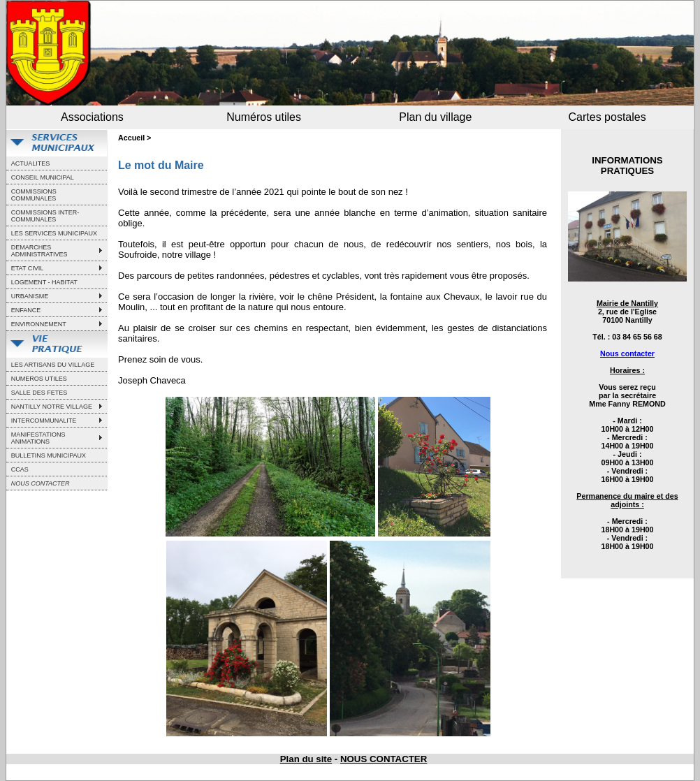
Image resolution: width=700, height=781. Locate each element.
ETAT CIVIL (28, 268)
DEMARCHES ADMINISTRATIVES (39, 251)
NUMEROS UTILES (39, 379)
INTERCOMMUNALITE (44, 421)
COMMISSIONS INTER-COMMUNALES (45, 216)
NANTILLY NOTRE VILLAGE (52, 407)
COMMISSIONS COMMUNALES (34, 195)
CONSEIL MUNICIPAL (43, 177)
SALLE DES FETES (39, 393)
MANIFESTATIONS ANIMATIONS (38, 438)
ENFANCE (26, 310)
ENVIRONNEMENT (39, 324)
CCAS (20, 469)
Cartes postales (607, 117)
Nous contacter (627, 353)
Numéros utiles (264, 117)
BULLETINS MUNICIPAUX (49, 455)
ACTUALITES (31, 163)
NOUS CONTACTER (384, 759)
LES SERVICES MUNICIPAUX (54, 233)
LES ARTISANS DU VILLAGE (53, 365)
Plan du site (306, 759)
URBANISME (30, 296)
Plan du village (435, 117)
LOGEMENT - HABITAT (44, 282)
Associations (92, 117)
